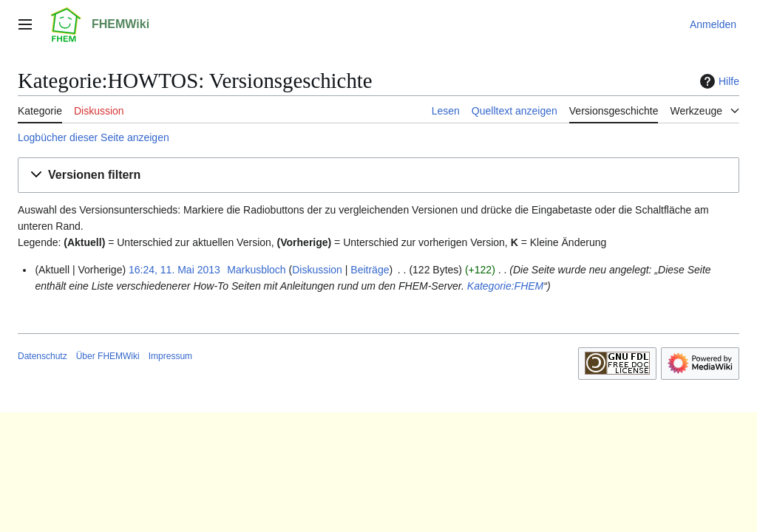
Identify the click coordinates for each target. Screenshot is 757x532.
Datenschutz (43, 356)
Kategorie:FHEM (505, 286)
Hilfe (718, 81)
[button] (378, 175)
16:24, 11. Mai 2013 (174, 270)
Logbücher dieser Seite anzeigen (94, 137)
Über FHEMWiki (108, 356)
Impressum (170, 356)
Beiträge (370, 270)
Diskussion (317, 270)
